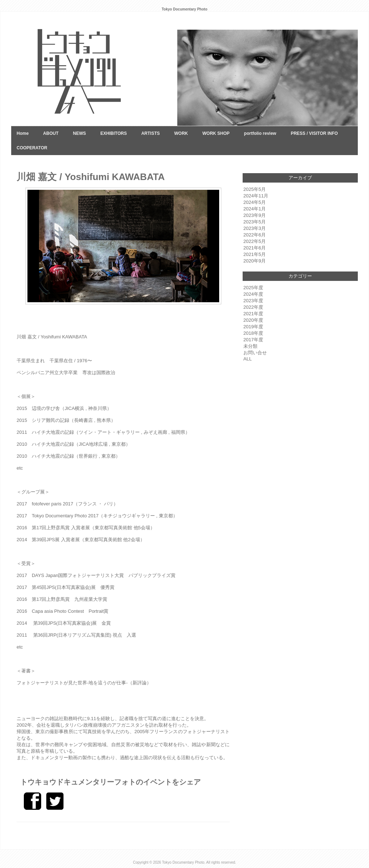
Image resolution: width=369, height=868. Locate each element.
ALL (248, 359)
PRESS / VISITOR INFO (314, 133)
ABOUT (51, 133)
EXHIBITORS (114, 133)
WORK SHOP (216, 133)
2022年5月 (255, 241)
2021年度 (253, 314)
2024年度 (253, 294)
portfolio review (260, 133)
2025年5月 (255, 189)
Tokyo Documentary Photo (183, 862)
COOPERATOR (32, 148)
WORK (181, 133)
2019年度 (253, 327)
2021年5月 (255, 254)
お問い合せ (255, 353)
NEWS (79, 133)
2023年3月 (255, 228)
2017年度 (253, 340)
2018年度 (253, 333)
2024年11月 (256, 196)
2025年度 (253, 288)
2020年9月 (255, 261)
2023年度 (253, 301)
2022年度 (253, 307)
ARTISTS (150, 133)
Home (23, 133)
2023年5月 (255, 222)
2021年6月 (255, 248)
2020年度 (253, 320)
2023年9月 (255, 215)
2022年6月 (255, 235)
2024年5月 (255, 202)
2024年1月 (255, 209)
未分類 (250, 346)
